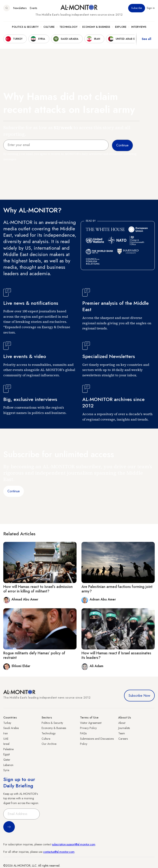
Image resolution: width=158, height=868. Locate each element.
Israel (6, 744)
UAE (6, 739)
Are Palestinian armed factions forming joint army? (117, 589)
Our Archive (49, 744)
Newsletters (20, 8)
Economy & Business (96, 27)
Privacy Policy (88, 728)
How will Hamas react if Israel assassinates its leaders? (116, 655)
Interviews (139, 27)
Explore (121, 27)
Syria (6, 770)
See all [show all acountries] (146, 39)
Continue (14, 491)
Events (33, 8)
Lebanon (8, 765)
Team (122, 733)
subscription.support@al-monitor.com (74, 844)
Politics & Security (25, 27)
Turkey (7, 723)
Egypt (6, 754)
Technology (68, 27)
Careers (123, 739)
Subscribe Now (139, 696)
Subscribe (137, 8)
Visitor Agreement (91, 723)
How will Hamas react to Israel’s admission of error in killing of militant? (38, 589)
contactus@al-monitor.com (59, 852)
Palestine (8, 749)
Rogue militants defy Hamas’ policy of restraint (34, 655)
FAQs (83, 733)
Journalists (124, 728)
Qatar (7, 760)
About (122, 723)
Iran (6, 733)
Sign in (151, 8)
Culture (49, 27)
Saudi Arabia (11, 728)
